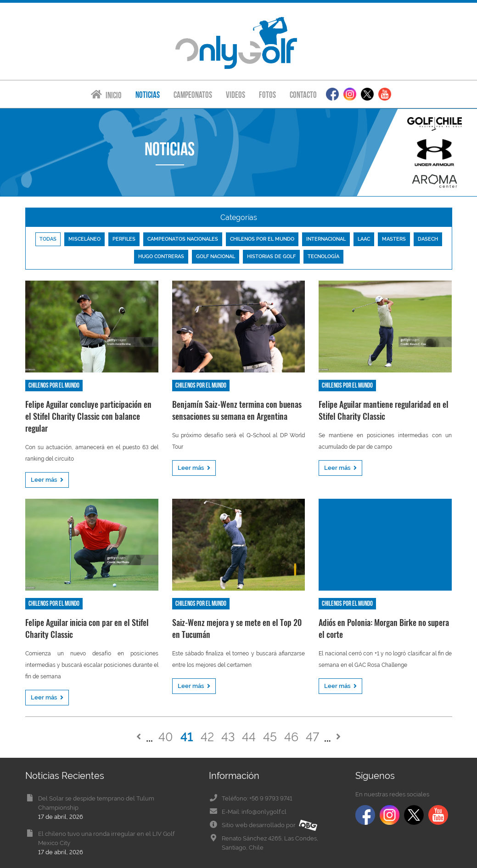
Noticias (148, 95)
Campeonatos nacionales (183, 239)
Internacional (326, 239)
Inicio (106, 95)
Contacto (303, 95)
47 (312, 737)
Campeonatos (193, 95)
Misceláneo (84, 239)
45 (270, 737)
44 (249, 737)
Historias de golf (271, 256)
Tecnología (323, 256)
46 (291, 737)
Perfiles (124, 239)
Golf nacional (216, 256)
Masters (394, 239)
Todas (48, 239)
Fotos (267, 95)
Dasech (428, 239)
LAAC (364, 239)
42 (207, 737)
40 (166, 737)
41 (187, 737)
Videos (236, 95)
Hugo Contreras (161, 256)
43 (228, 737)
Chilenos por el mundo (262, 239)
